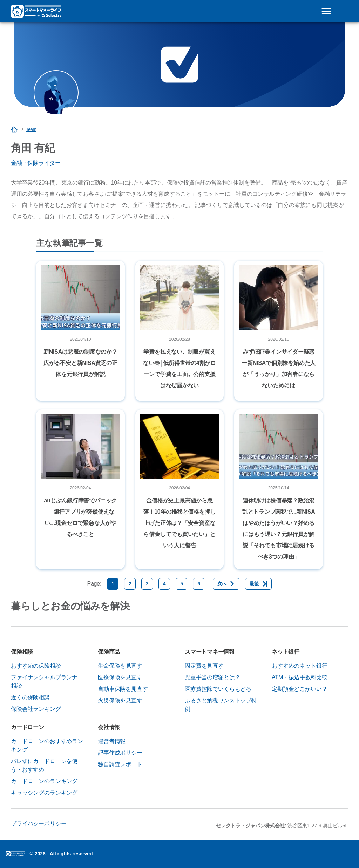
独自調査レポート (120, 764)
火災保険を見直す (120, 700)
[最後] (258, 584)
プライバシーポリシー (39, 824)
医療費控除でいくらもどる (218, 689)
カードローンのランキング (44, 781)
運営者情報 (112, 741)
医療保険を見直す (120, 677)
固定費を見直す (204, 666)
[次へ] (226, 584)
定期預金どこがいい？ (299, 689)
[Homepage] (15, 129)
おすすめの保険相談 (36, 666)
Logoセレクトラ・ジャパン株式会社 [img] (15, 854)
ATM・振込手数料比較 (300, 677)
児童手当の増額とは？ (212, 677)
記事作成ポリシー (120, 753)
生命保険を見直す (120, 666)
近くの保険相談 (30, 697)
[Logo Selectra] (36, 11)
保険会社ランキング (36, 709)
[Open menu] (326, 11)
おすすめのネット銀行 (299, 666)
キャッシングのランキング (44, 793)
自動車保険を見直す (123, 689)
